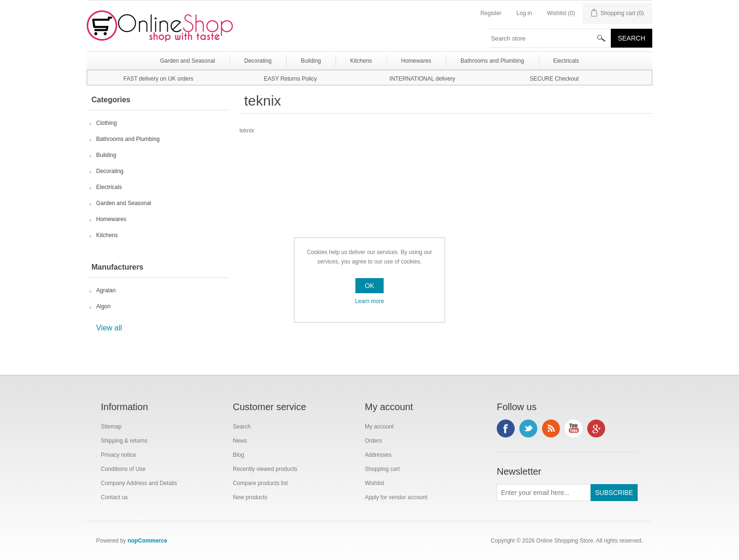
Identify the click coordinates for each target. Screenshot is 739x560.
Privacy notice (119, 455)
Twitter (528, 428)
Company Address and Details (139, 483)
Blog (238, 455)
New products (250, 497)
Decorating (110, 171)
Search (242, 427)
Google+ (596, 428)
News (240, 441)
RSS (551, 428)
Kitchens (107, 235)
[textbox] (550, 38)
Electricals (109, 187)
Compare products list (260, 483)
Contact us (114, 497)
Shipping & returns (124, 441)
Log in (524, 13)
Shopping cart (382, 469)
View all (109, 328)
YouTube (574, 428)
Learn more (369, 301)
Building (106, 155)
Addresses (378, 455)
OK (369, 286)
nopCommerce (148, 541)
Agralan (106, 290)
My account (379, 427)
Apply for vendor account (396, 497)
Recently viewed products (265, 469)
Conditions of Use (123, 469)
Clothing (107, 123)
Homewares (111, 219)
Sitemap (111, 427)
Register (491, 13)
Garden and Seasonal (124, 203)
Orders (374, 441)
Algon (103, 306)
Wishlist (374, 483)
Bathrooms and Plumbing (128, 139)
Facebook (506, 428)
